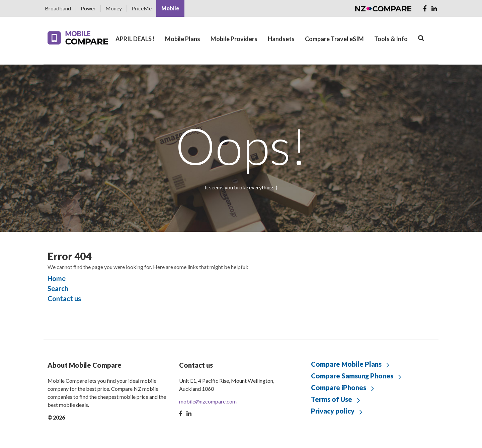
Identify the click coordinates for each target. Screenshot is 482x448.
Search (58, 288)
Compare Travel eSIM (334, 39)
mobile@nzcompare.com (208, 401)
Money (114, 8)
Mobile (170, 8)
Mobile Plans (183, 39)
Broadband (58, 8)
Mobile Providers (234, 39)
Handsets (281, 39)
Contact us (64, 298)
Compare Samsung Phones (352, 376)
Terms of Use (332, 399)
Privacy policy (333, 411)
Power (88, 8)
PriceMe (142, 8)
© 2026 (56, 417)
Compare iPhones (339, 387)
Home (57, 278)
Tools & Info (391, 39)
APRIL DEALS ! (135, 39)
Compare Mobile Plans (346, 364)
